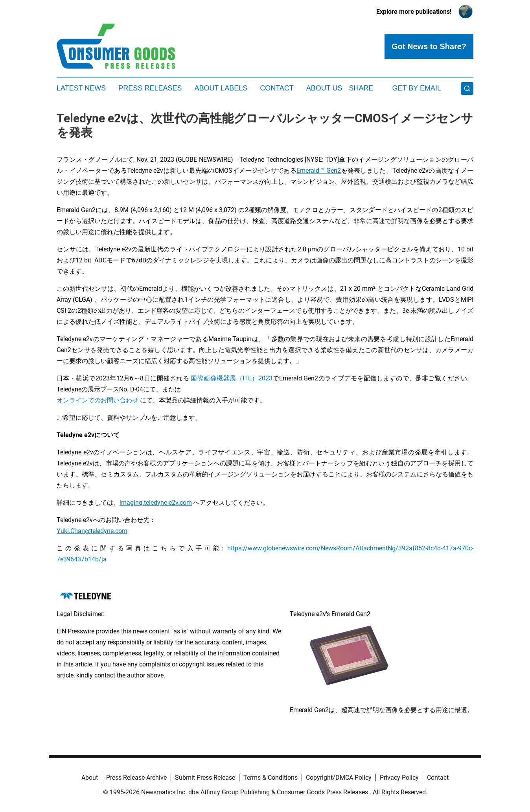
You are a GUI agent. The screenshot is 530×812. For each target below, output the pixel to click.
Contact (277, 88)
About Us (324, 88)
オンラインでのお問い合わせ (98, 400)
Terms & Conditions (271, 778)
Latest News (81, 88)
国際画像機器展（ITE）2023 (231, 378)
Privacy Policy (399, 778)
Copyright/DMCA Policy (339, 778)
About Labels (221, 88)
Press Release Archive (136, 778)
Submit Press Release (205, 778)
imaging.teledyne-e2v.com (156, 503)
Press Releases (150, 88)
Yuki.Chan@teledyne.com (92, 531)
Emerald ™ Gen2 (319, 171)
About (90, 778)
